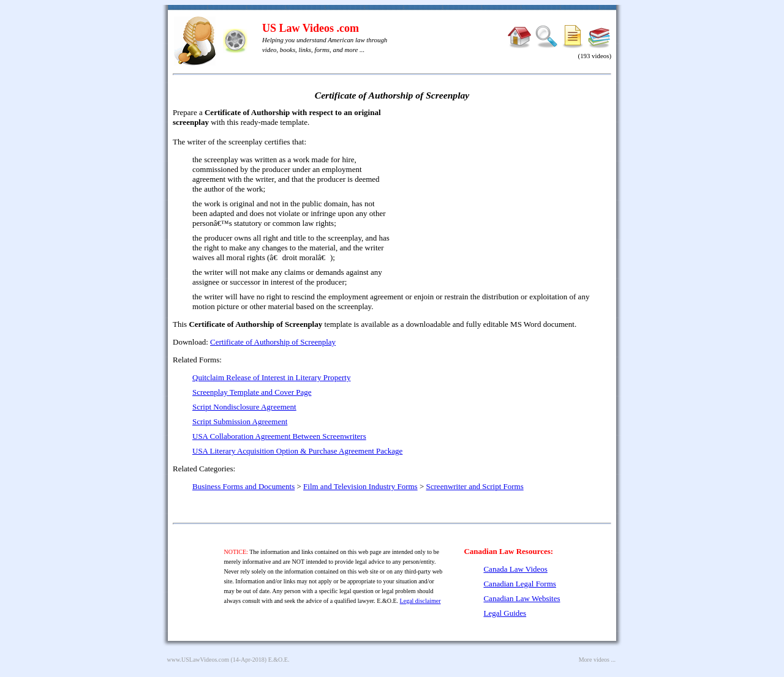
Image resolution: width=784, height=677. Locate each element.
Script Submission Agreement (240, 421)
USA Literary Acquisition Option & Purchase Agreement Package (297, 451)
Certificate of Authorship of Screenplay (273, 342)
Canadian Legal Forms (519, 584)
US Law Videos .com (311, 28)
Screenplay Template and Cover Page (252, 392)
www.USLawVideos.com (198, 660)
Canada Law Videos (515, 569)
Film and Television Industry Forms (360, 486)
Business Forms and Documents (243, 486)
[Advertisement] (506, 196)
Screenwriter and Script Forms (475, 486)
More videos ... (597, 660)
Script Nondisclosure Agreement (244, 407)
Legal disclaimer (420, 601)
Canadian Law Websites (522, 598)
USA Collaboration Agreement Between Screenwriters (279, 436)
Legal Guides (505, 613)
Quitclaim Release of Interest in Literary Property (271, 377)
